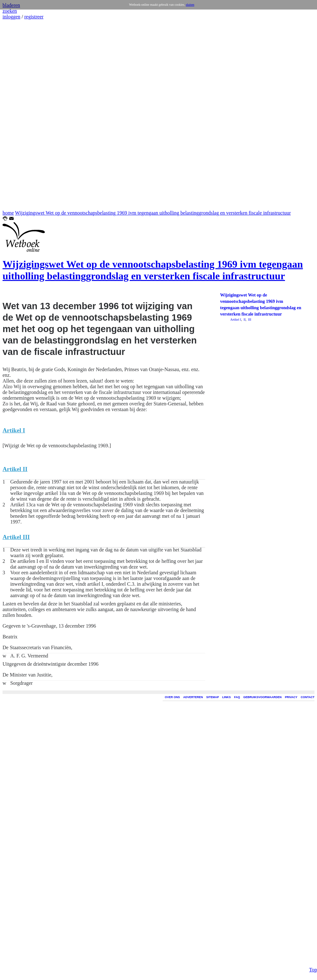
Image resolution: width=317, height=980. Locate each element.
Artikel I (236, 320)
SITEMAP (212, 697)
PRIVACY (291, 697)
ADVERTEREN (193, 697)
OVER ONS (172, 697)
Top (313, 970)
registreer (34, 17)
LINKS (227, 697)
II (244, 320)
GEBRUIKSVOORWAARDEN (262, 697)
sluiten (190, 5)
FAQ (237, 697)
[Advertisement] (22, 115)
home (8, 213)
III (249, 320)
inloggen (11, 17)
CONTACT (308, 697)
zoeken (10, 11)
